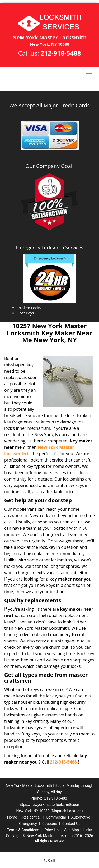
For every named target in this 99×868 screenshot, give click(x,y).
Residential (32, 817)
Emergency (28, 824)
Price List (52, 830)
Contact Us (71, 824)
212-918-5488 (61, 53)
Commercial (56, 817)
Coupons (50, 824)
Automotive (81, 817)
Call (49, 860)
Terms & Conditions (23, 830)
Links (88, 830)
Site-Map (72, 830)
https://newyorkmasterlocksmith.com (50, 805)
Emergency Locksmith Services (50, 248)
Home (12, 817)
